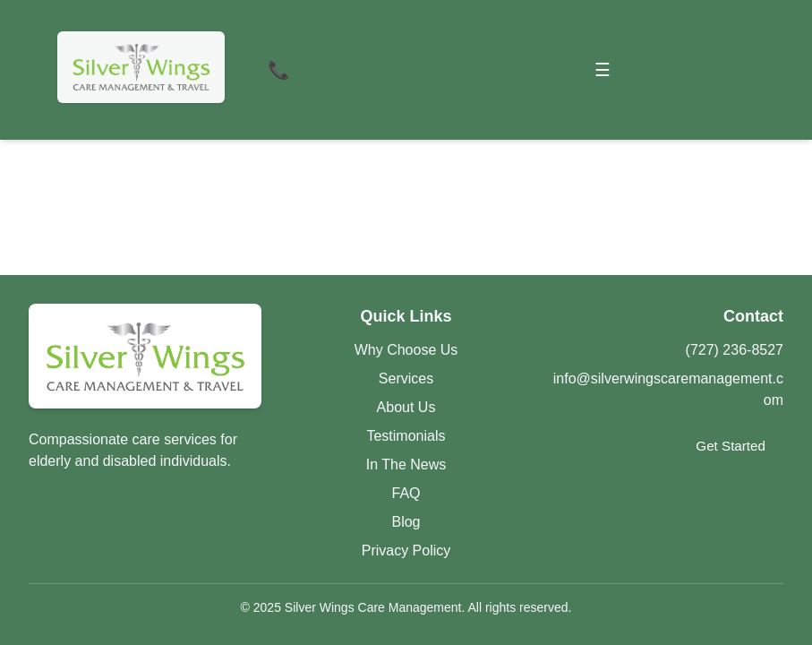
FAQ (406, 493)
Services (406, 378)
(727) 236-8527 (735, 350)
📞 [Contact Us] (279, 70)
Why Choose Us (406, 350)
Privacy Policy (406, 550)
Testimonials (406, 436)
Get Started (731, 446)
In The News (406, 464)
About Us (406, 407)
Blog (406, 522)
